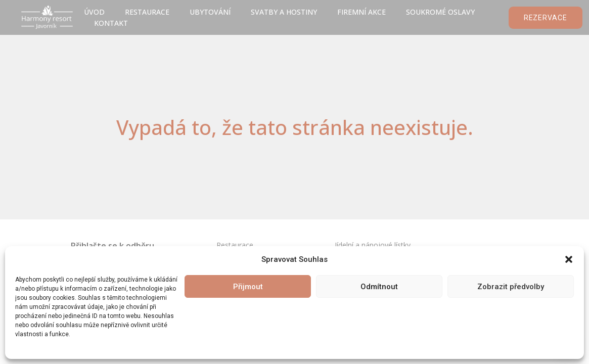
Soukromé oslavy (440, 12)
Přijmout (248, 287)
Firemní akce (361, 12)
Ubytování (210, 12)
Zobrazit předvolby (511, 287)
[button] (569, 259)
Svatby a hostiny (284, 12)
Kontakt (111, 23)
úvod (94, 12)
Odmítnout (379, 287)
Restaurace (147, 12)
